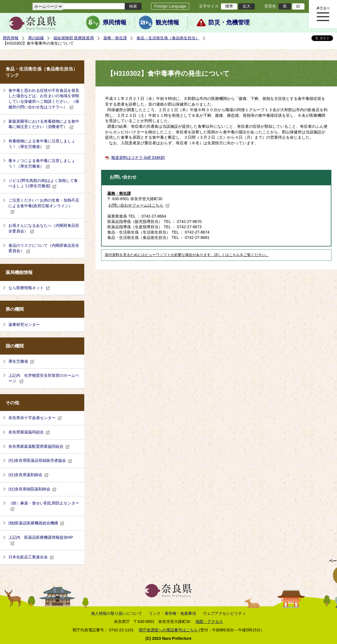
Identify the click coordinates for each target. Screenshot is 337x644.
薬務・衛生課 (115, 38)
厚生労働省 (21, 361)
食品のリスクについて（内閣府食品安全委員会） (44, 248)
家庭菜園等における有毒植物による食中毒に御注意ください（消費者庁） (44, 124)
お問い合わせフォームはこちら (139, 205)
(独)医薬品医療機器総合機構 (36, 523)
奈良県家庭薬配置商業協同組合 (39, 446)
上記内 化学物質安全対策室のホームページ (44, 378)
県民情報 (115, 22)
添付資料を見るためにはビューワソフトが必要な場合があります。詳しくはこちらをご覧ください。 (187, 255)
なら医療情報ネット (29, 288)
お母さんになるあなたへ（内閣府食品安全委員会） (44, 228)
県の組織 (36, 38)
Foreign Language (170, 6)
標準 (229, 6)
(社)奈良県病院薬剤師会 (32, 489)
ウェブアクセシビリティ (224, 613)
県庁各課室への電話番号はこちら (168, 630)
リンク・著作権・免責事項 (172, 613)
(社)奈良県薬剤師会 (29, 475)
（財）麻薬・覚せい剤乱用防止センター (44, 506)
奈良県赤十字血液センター (35, 418)
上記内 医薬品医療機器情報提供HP (41, 540)
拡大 (247, 6)
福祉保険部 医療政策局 (74, 38)
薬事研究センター (24, 325)
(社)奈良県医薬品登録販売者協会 (40, 460)
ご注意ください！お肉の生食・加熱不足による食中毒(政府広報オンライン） (44, 206)
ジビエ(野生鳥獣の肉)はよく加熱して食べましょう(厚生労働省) (43, 183)
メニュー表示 (323, 14)
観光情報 (167, 22)
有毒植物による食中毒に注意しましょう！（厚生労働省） (42, 144)
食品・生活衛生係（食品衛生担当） (168, 38)
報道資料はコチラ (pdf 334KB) (138, 157)
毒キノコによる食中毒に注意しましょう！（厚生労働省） (42, 163)
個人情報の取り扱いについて (117, 613)
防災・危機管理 (229, 22)
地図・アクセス (209, 622)
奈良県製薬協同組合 (29, 432)
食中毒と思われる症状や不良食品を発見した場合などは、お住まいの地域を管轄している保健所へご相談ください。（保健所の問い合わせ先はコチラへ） (44, 99)
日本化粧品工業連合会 (31, 557)
